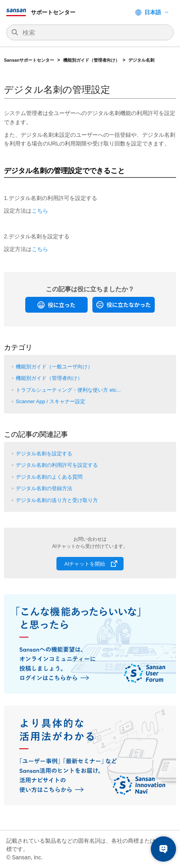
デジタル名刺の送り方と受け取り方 (57, 500)
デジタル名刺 (141, 60)
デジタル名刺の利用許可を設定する (57, 465)
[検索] (94, 33)
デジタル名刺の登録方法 (44, 488)
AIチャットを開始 (85, 564)
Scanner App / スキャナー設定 (51, 401)
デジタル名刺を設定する (44, 454)
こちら (40, 211)
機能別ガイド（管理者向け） (91, 60)
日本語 (153, 12)
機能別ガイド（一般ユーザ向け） (54, 367)
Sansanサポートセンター (29, 60)
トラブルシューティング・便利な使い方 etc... (68, 390)
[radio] (56, 305)
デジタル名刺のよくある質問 (49, 477)
